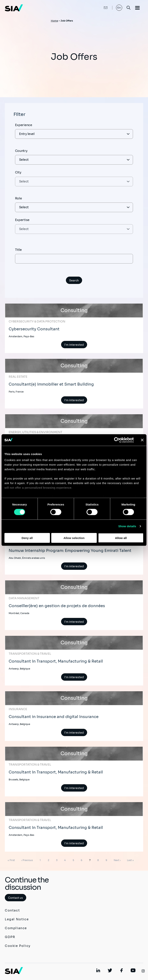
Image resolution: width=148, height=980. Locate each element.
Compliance (16, 928)
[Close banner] (142, 440)
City (18, 172)
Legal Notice (17, 919)
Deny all (27, 538)
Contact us (16, 898)
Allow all (121, 538)
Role (18, 198)
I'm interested (74, 345)
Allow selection (74, 538)
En (119, 8)
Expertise (22, 220)
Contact (12, 910)
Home (54, 21)
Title (18, 250)
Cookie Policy (18, 946)
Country (21, 151)
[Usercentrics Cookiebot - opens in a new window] (117, 440)
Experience (24, 125)
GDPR (10, 937)
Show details (127, 526)
